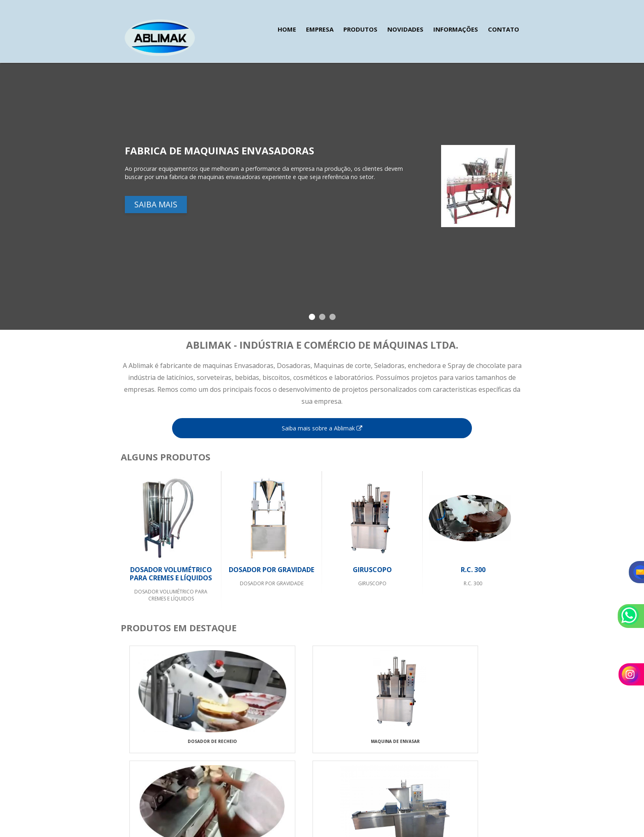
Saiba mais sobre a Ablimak (322, 428)
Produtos (360, 29)
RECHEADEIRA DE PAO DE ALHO (472, 747)
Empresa (320, 29)
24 (143, 784)
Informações (456, 29)
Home (287, 29)
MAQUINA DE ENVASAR (271, 747)
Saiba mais (156, 199)
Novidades (405, 29)
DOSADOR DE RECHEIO (171, 747)
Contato (504, 29)
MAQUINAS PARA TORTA (371, 747)
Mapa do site (503, 784)
